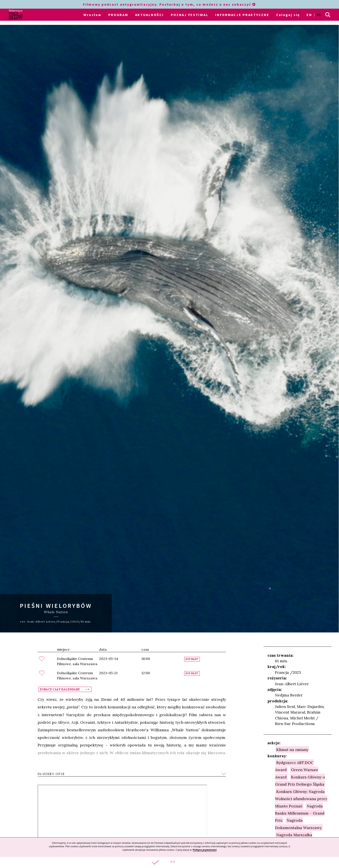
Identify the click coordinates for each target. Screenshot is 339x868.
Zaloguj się (288, 15)
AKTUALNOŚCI (150, 15)
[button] (169, 862)
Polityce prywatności (205, 850)
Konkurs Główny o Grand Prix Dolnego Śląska (300, 780)
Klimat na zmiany (292, 749)
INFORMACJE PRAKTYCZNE (242, 15)
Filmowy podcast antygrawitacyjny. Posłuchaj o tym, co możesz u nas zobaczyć (169, 4)
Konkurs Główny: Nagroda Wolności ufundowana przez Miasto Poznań (301, 798)
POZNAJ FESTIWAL (190, 15)
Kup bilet (192, 659)
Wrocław (92, 15)
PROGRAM (118, 15)
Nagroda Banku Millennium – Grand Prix (300, 813)
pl (319, 15)
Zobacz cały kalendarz (60, 689)
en (309, 15)
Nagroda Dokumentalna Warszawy (298, 823)
